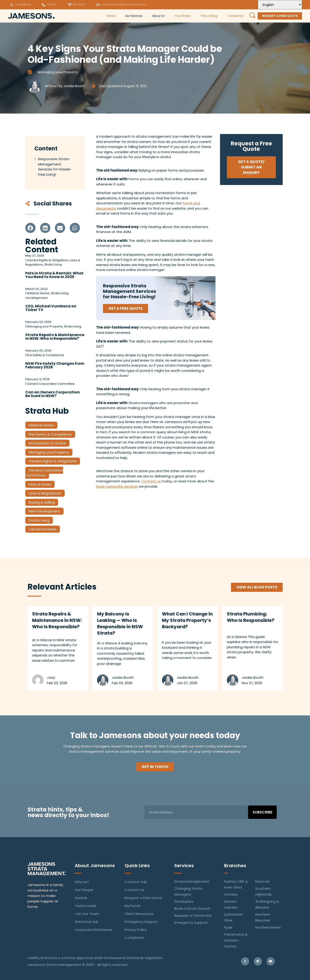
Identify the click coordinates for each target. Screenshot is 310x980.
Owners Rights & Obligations (53, 461)
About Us (158, 16)
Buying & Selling (42, 502)
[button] (30, 228)
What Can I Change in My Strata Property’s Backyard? (187, 620)
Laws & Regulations (45, 493)
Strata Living (39, 520)
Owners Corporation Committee (44, 473)
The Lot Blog (209, 16)
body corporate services (117, 486)
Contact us (151, 481)
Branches (235, 866)
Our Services (134, 16)
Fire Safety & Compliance (50, 434)
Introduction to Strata (47, 443)
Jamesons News (43, 529)
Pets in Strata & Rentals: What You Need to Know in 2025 (54, 275)
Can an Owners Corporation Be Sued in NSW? (53, 394)
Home (111, 16)
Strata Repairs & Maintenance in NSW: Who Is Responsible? (55, 337)
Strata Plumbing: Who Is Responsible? (251, 617)
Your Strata (183, 16)
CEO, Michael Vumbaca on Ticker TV (51, 308)
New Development (44, 511)
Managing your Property (58, 72)
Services (184, 866)
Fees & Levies (40, 484)
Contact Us (236, 16)
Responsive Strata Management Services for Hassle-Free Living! (55, 167)
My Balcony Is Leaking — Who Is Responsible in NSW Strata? (120, 623)
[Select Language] (280, 5)
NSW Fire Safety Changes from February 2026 (55, 365)
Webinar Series (41, 425)
